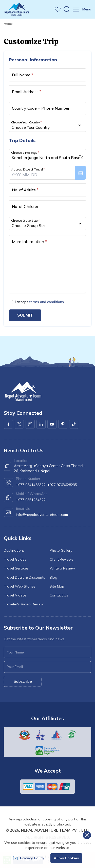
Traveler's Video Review (24, 604)
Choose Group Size (25, 220)
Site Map (57, 586)
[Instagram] (30, 424)
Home (8, 24)
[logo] (23, 392)
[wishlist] (58, 9)
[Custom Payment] (48, 787)
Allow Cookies (66, 858)
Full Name (23, 75)
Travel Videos (15, 595)
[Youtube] (52, 424)
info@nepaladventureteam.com (42, 515)
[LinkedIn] (41, 424)
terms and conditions (46, 302)
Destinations (14, 550)
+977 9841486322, (31, 485)
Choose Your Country (27, 122)
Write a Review (62, 568)
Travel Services (16, 568)
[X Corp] (19, 424)
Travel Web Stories (20, 586)
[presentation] (48, 173)
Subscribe (23, 681)
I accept (39, 302)
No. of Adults (25, 190)
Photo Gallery (61, 550)
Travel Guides (15, 559)
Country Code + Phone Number (41, 108)
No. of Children (26, 206)
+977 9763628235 (62, 485)
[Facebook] (8, 424)
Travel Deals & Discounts (24, 577)
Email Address (27, 92)
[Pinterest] (63, 424)
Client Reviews (62, 559)
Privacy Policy (29, 858)
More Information (29, 241)
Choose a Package (25, 152)
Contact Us (59, 595)
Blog (53, 577)
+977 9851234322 (31, 500)
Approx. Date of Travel (28, 169)
